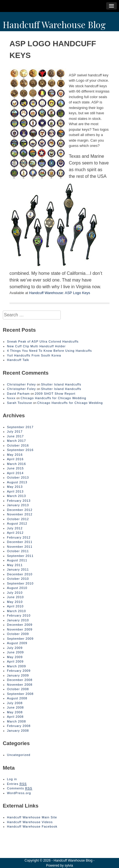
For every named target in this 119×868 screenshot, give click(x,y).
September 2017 (20, 427)
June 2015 (15, 468)
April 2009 (15, 661)
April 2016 (15, 459)
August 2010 (17, 588)
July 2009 (15, 648)
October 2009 (18, 634)
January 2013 (18, 505)
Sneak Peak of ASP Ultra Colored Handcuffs (43, 341)
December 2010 (20, 574)
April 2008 (15, 717)
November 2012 (20, 514)
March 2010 (16, 611)
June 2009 (15, 652)
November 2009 (20, 629)
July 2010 (15, 593)
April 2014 (15, 473)
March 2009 (16, 666)
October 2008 (18, 689)
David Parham (18, 394)
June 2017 (15, 436)
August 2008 (17, 698)
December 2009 (20, 625)
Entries (17, 784)
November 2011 (20, 547)
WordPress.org (19, 793)
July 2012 (15, 528)
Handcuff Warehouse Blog (54, 24)
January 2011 (18, 569)
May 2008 (15, 712)
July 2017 (15, 431)
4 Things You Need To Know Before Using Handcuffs (49, 351)
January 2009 (18, 675)
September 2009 (20, 639)
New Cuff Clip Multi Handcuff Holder (36, 346)
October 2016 (18, 445)
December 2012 (20, 510)
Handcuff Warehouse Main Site (32, 817)
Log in (12, 779)
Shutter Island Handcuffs (61, 384)
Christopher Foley (21, 384)
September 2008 (20, 694)
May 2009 (15, 657)
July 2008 (15, 703)
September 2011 (20, 556)
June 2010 (15, 597)
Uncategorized (19, 755)
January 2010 (18, 620)
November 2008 (20, 685)
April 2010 (15, 606)
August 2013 (17, 482)
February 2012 (19, 537)
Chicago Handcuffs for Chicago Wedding (53, 398)
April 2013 (15, 491)
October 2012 (18, 519)
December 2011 (20, 542)
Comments (20, 788)
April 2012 (15, 533)
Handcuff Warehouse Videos (30, 822)
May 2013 (15, 487)
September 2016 (20, 450)
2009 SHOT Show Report (55, 394)
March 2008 (16, 721)
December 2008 (20, 680)
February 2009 (19, 671)
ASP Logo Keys (78, 293)
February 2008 (19, 726)
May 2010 (15, 602)
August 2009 (17, 643)
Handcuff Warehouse (46, 293)
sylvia (69, 865)
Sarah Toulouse (20, 403)
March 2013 (16, 496)
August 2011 (17, 560)
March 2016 (16, 464)
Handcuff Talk (18, 360)
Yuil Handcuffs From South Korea (34, 355)
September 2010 (20, 583)
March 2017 (16, 441)
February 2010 (19, 615)
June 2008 (15, 707)
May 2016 (15, 455)
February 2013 (19, 501)
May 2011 (15, 565)
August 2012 (17, 523)
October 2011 (18, 551)
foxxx (11, 398)
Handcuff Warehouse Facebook (32, 826)
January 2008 (18, 731)
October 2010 (18, 579)
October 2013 (18, 477)
